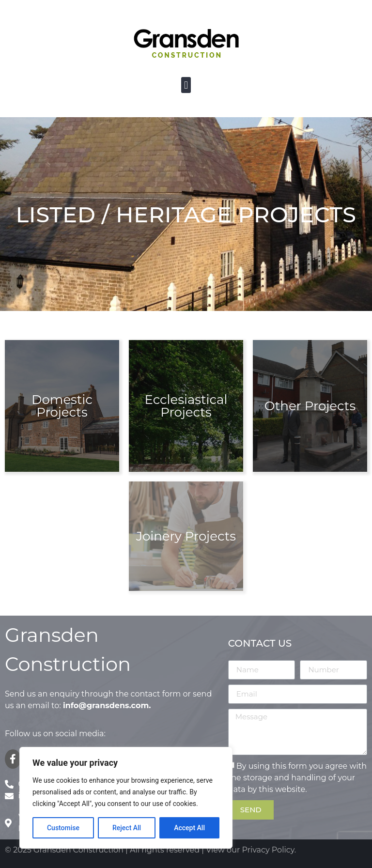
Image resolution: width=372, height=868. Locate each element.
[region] (126, 798)
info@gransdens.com (106, 705)
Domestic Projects (62, 406)
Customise (63, 828)
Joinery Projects (186, 536)
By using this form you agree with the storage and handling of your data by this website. (297, 777)
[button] (186, 85)
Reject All (127, 828)
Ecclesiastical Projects (186, 406)
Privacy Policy (268, 850)
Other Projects (310, 406)
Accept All (189, 828)
